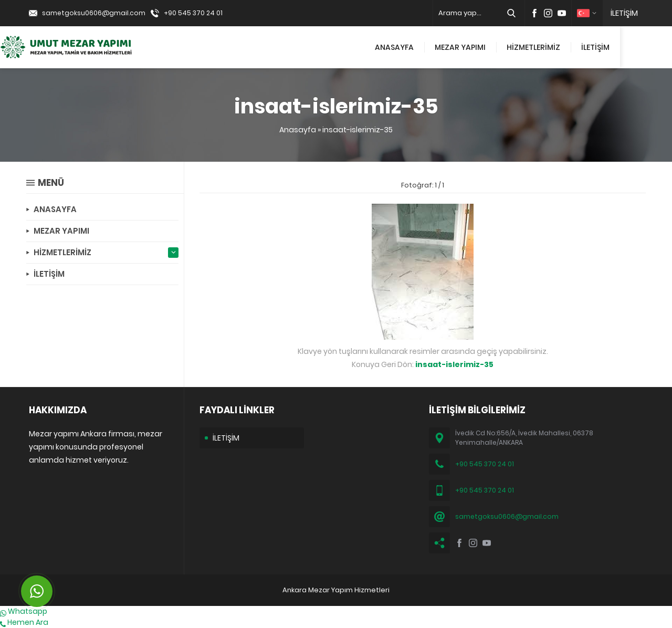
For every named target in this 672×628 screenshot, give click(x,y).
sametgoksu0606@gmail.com (94, 13)
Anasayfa (298, 130)
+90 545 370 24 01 (193, 13)
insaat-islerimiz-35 (358, 130)
